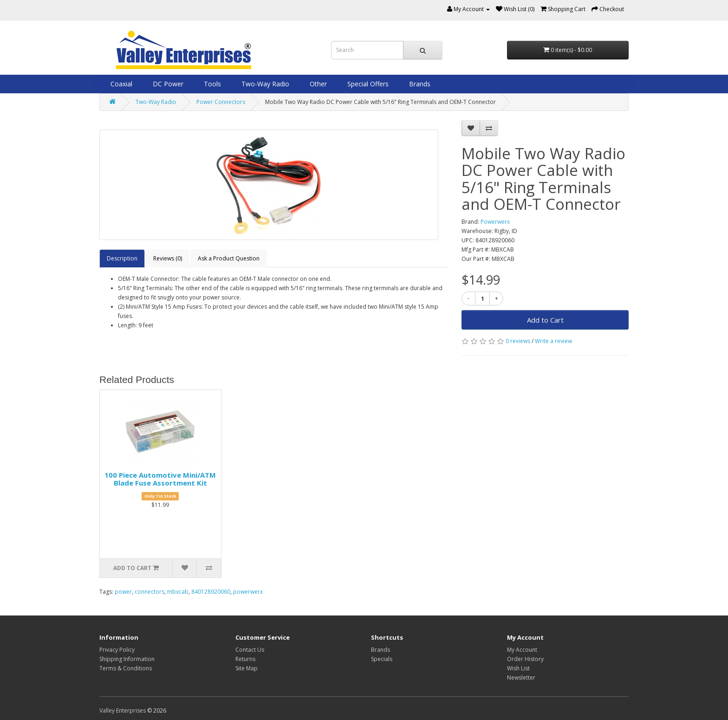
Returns (245, 659)
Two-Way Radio (264, 84)
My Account (522, 650)
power (123, 592)
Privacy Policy (117, 650)
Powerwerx (495, 222)
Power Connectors (221, 102)
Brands (419, 84)
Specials (382, 659)
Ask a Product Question (229, 258)
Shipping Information (127, 659)
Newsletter (521, 678)
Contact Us (250, 650)
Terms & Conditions (126, 668)
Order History (525, 659)
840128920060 (211, 592)
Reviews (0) (168, 258)
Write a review (553, 341)
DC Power (167, 84)
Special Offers (367, 84)
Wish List (518, 668)
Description (122, 258)
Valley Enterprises (123, 710)
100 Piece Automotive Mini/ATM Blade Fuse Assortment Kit (160, 479)
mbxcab (178, 592)
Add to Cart (545, 320)
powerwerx (248, 592)
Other (317, 84)
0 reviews (518, 341)
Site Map (247, 668)
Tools (211, 84)
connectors (149, 592)
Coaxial (120, 84)
